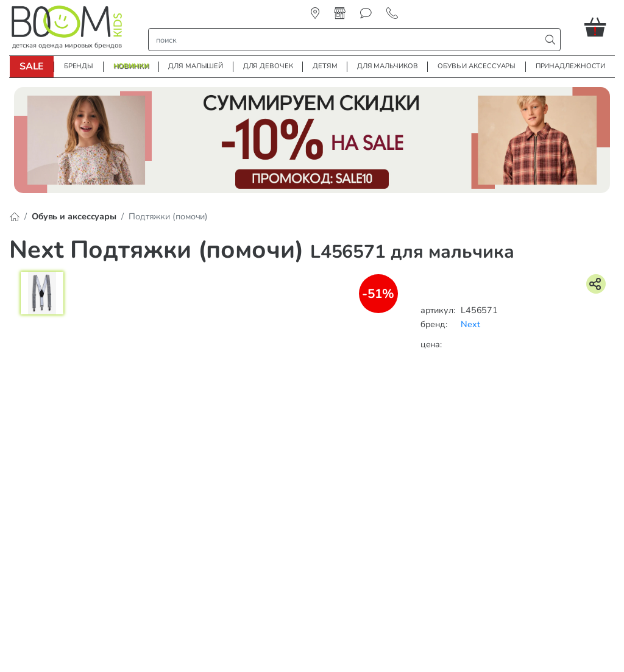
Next (470, 324)
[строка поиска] (347, 40)
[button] (600, 27)
